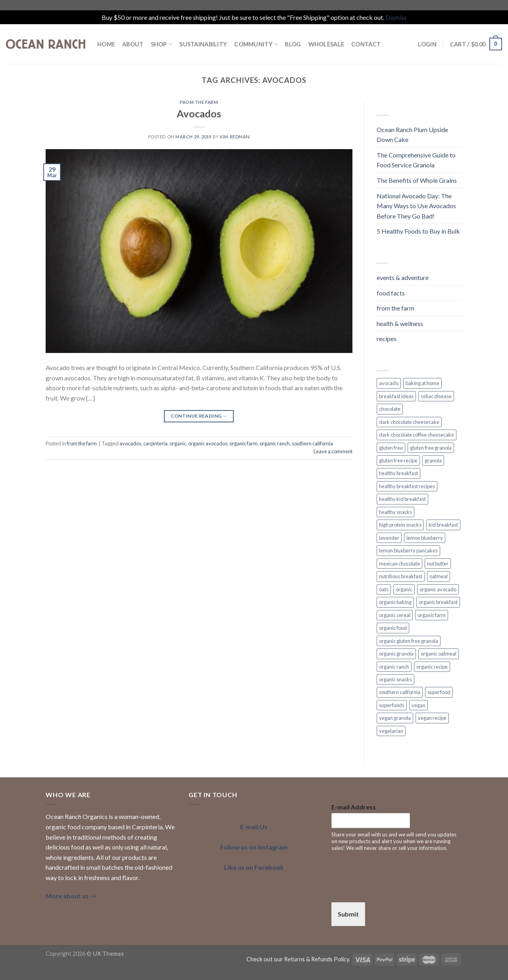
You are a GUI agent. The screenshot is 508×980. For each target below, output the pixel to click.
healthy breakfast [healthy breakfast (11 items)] (398, 473)
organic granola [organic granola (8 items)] (396, 654)
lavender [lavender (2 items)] (389, 538)
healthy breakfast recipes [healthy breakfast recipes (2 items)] (407, 486)
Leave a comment (333, 451)
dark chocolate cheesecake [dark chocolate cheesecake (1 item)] (409, 422)
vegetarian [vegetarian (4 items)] (391, 731)
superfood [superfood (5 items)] (439, 692)
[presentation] (392, 889)
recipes (387, 338)
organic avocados (208, 443)
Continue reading (199, 416)
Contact (366, 44)
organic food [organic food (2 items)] (393, 628)
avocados (130, 443)
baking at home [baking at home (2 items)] (422, 383)
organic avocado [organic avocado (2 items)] (438, 589)
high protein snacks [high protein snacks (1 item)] (400, 525)
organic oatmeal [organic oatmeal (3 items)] (439, 654)
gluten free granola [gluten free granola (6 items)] (431, 448)
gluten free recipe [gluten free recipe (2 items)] (398, 460)
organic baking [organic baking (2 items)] (395, 602)
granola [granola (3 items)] (433, 460)
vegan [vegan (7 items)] (419, 705)
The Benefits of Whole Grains (417, 180)
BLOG (293, 44)
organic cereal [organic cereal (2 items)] (395, 615)
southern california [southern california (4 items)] (400, 692)
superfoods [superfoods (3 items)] (392, 705)
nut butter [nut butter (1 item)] (438, 564)
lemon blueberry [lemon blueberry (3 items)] (425, 538)
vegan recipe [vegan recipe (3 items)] (432, 718)
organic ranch (275, 443)
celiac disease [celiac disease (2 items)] (436, 396)
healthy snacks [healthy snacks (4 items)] (395, 512)
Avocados (199, 113)
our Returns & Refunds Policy (311, 959)
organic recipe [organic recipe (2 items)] (432, 667)
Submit (348, 914)
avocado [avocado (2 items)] (389, 383)
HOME (106, 44)
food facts (391, 293)
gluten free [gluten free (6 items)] (391, 448)
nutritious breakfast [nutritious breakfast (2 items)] (401, 576)
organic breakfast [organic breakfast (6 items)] (438, 602)
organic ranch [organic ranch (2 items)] (394, 667)
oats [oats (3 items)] (384, 589)
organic (178, 443)
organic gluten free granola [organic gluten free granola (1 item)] (409, 641)
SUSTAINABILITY (203, 44)
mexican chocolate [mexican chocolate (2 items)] (399, 564)
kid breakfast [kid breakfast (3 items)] (443, 525)
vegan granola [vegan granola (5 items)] (395, 718)
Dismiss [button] (396, 17)
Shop (162, 44)
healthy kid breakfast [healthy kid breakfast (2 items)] (402, 499)
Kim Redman (235, 137)
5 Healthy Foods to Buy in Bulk (418, 231)
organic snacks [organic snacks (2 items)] (395, 679)
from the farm (199, 102)
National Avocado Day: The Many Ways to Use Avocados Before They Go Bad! (416, 206)
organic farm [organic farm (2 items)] (432, 615)
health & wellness (400, 323)
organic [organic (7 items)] (404, 589)
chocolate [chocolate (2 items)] (390, 409)
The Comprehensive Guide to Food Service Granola (416, 160)
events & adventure (403, 277)
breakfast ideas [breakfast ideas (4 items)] (396, 396)
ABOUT (133, 44)
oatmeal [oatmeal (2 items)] (439, 576)
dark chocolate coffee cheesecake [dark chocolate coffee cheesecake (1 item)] (417, 435)
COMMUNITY (256, 44)
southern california (312, 443)
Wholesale (326, 44)
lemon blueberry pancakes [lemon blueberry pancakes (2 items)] (408, 550)
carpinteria (155, 443)
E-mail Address (354, 807)
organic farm (243, 443)
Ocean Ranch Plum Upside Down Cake (412, 135)
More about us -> (71, 896)
